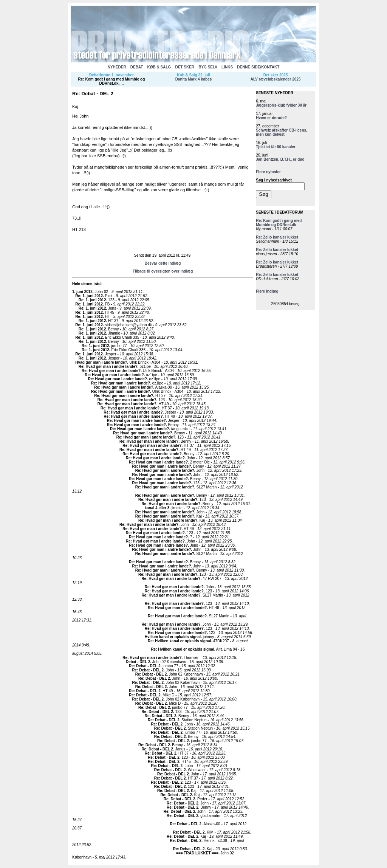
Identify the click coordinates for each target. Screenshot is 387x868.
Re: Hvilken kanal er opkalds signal (179, 641)
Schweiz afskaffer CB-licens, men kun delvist (282, 132)
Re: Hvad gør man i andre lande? (108, 367)
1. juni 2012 (82, 292)
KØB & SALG (159, 67)
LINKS (227, 67)
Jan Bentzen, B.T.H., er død (280, 159)
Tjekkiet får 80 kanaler (276, 147)
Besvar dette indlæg (163, 263)
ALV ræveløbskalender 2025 (276, 79)
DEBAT (137, 67)
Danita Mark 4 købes (194, 79)
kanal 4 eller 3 (157, 508)
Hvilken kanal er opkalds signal (173, 637)
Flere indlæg (267, 291)
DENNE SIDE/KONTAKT (258, 67)
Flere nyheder (268, 172)
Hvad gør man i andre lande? (101, 362)
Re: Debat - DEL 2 (145, 666)
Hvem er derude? (271, 118)
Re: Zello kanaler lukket (277, 237)
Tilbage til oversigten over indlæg (163, 271)
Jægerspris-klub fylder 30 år (281, 105)
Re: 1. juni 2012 (89, 296)
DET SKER (185, 67)
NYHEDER (117, 67)
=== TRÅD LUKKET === (197, 853)
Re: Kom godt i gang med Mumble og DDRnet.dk (112, 81)
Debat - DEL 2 (138, 662)
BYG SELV (208, 67)
